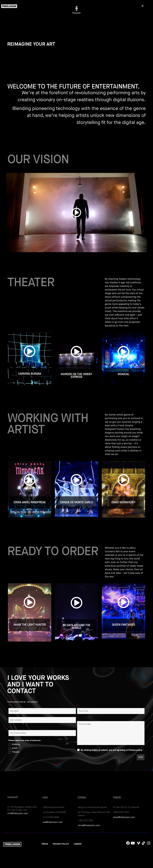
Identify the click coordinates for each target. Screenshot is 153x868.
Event (15, 748)
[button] (76, 213)
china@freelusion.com (89, 825)
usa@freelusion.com (53, 822)
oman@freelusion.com (124, 817)
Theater (16, 752)
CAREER (78, 844)
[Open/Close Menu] (143, 6)
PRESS (45, 844)
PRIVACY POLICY (61, 844)
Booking (16, 744)
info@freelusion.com (18, 814)
